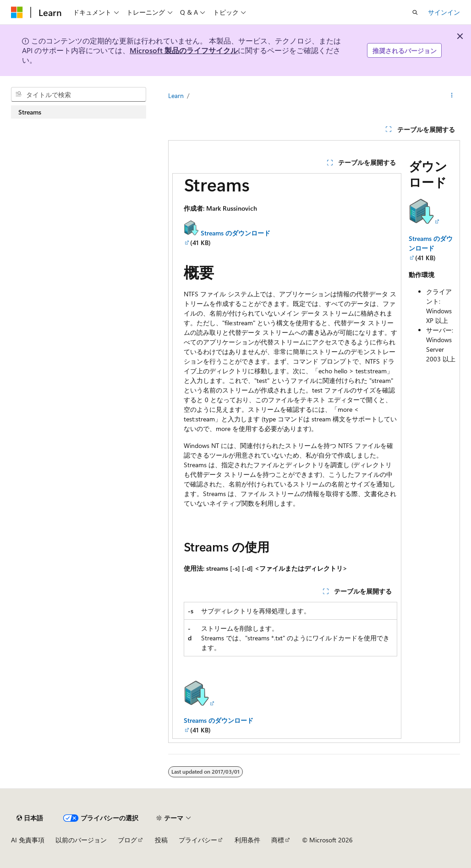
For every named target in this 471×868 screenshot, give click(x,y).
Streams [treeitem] (30, 112)
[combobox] (79, 94)
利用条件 (247, 840)
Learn (176, 96)
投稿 (161, 840)
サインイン (444, 12)
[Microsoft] (17, 12)
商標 (278, 840)
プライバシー (198, 840)
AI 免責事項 (28, 840)
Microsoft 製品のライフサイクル (184, 50)
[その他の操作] (452, 96)
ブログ (127, 840)
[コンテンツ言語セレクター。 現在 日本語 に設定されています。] (30, 818)
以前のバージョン (81, 840)
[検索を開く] (415, 12)
